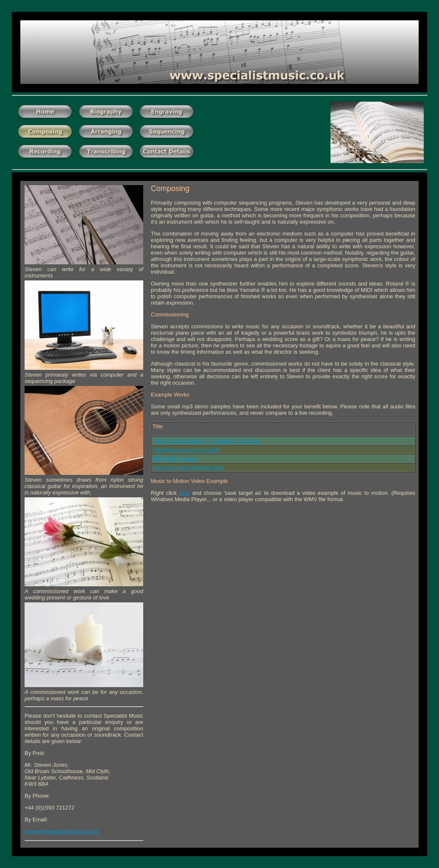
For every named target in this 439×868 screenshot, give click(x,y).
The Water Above (174, 459)
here (184, 493)
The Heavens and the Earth (186, 450)
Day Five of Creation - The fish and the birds (207, 441)
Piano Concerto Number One (188, 467)
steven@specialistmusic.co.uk (61, 831)
